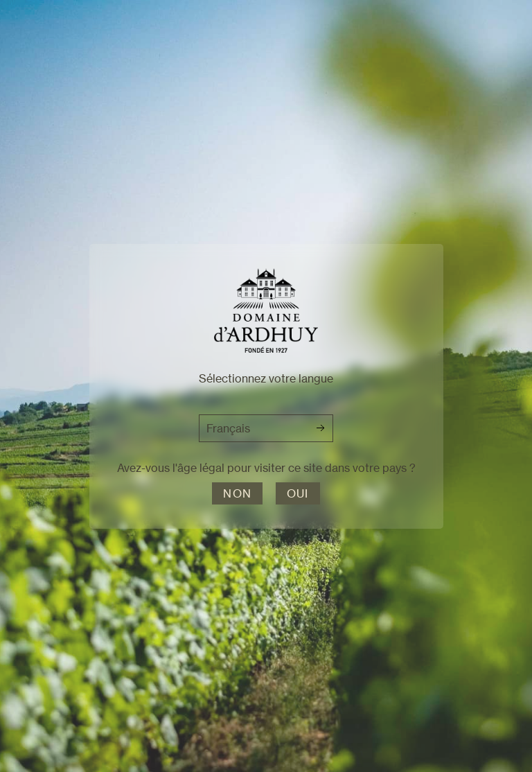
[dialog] (266, 386)
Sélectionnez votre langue (266, 378)
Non (237, 493)
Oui (298, 493)
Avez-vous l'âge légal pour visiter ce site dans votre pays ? (266, 468)
